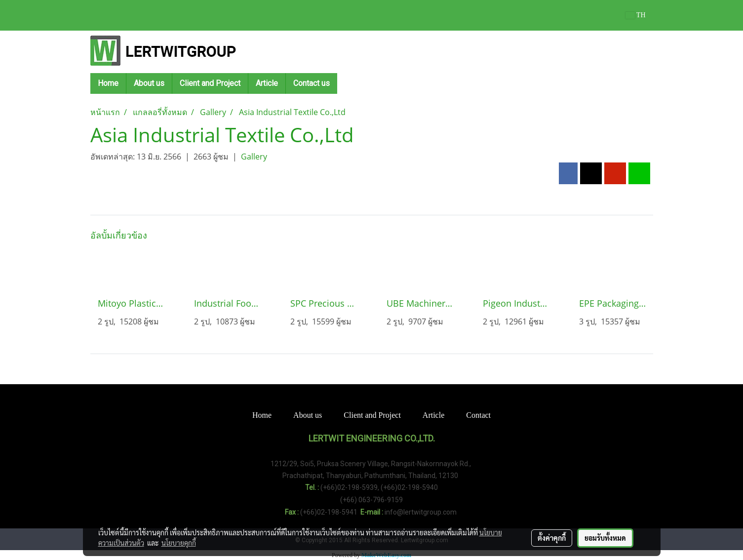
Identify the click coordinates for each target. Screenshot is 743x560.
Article (267, 83)
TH (636, 15)
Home (108, 83)
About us (149, 83)
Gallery (254, 157)
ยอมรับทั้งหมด (605, 538)
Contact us (312, 83)
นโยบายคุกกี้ (179, 543)
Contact (478, 415)
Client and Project (210, 83)
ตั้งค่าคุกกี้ (552, 538)
